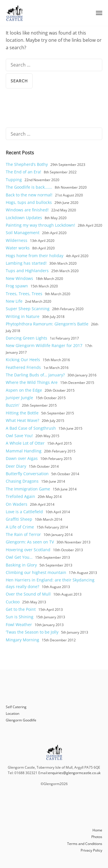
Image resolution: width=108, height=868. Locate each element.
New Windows (19, 278)
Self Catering (16, 707)
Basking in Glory (21, 565)
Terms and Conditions (85, 844)
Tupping (14, 180)
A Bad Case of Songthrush (31, 428)
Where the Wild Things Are (32, 382)
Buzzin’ (13, 405)
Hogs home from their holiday (35, 256)
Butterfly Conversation (27, 474)
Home (97, 830)
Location (13, 713)
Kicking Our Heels (23, 360)
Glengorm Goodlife (21, 720)
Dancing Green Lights (26, 338)
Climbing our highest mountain (36, 572)
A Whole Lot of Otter (25, 443)
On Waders (17, 504)
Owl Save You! (19, 436)
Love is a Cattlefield (24, 512)
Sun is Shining (20, 617)
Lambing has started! (26, 263)
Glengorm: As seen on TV (30, 542)
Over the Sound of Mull (28, 594)
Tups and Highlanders (27, 271)
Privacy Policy (91, 850)
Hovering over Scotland (28, 550)
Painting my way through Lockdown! (40, 225)
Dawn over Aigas (22, 458)
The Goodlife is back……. (29, 187)
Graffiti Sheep (19, 519)
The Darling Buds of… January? (35, 375)
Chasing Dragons (22, 481)
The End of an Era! (23, 172)
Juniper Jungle (19, 398)
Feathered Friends (23, 367)
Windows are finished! (27, 210)
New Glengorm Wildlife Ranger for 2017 (44, 345)
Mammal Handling (24, 451)
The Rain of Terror (23, 534)
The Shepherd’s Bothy (27, 164)
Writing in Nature (23, 316)
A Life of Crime (20, 527)
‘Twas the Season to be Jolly (32, 632)
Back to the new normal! (29, 195)
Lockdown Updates (24, 218)
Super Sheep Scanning (28, 309)
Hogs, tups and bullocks (29, 202)
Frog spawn (17, 286)
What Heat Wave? (22, 420)
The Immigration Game (28, 489)
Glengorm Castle (14, 13)
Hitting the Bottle (22, 413)
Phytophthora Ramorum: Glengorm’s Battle (47, 324)
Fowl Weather (19, 625)
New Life (14, 301)
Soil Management (23, 233)
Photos (97, 837)
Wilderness (17, 240)
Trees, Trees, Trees (24, 294)
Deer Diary (16, 466)
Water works (18, 248)
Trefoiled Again (20, 496)
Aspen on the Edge (24, 390)
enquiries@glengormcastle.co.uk (74, 773)
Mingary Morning (22, 640)
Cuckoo (13, 602)
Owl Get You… (19, 557)
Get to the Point (21, 609)
